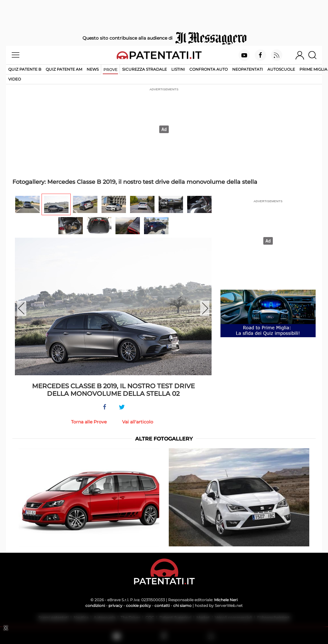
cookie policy (138, 605)
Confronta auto (209, 69)
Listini (178, 69)
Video (15, 79)
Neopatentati (248, 69)
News (93, 69)
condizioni (95, 605)
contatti (162, 605)
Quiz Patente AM (64, 69)
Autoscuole (281, 69)
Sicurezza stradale (144, 69)
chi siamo (182, 605)
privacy (115, 605)
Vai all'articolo (138, 422)
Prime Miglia (313, 69)
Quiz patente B (25, 69)
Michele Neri (226, 600)
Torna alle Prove (89, 422)
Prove (110, 70)
